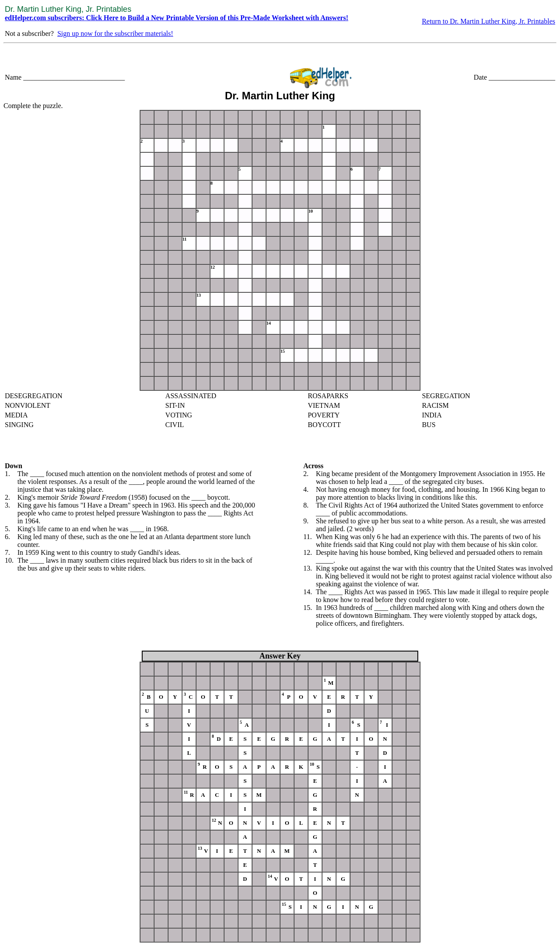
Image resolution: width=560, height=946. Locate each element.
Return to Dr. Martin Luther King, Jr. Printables (488, 21)
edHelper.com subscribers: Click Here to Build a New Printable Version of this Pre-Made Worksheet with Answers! (177, 18)
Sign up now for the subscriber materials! (115, 33)
